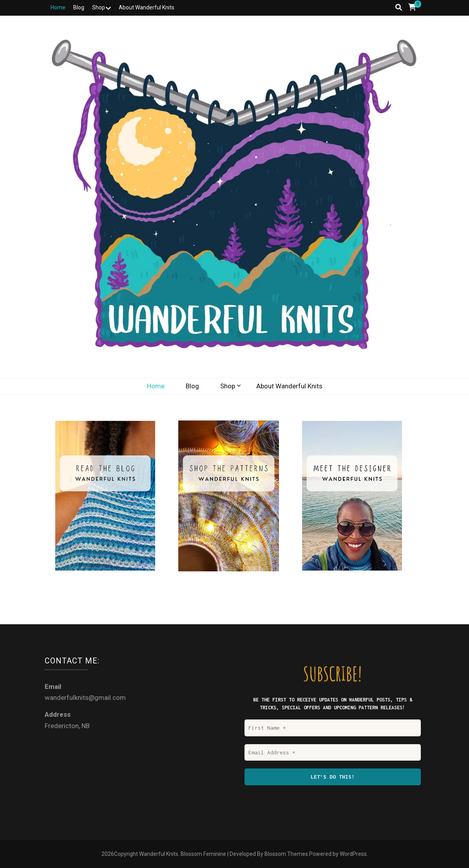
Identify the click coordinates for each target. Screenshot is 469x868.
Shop (99, 7)
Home (58, 7)
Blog (79, 7)
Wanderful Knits (159, 854)
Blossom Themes (286, 854)
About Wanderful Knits (147, 7)
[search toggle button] (399, 7)
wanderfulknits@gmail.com (85, 698)
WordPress (353, 854)
